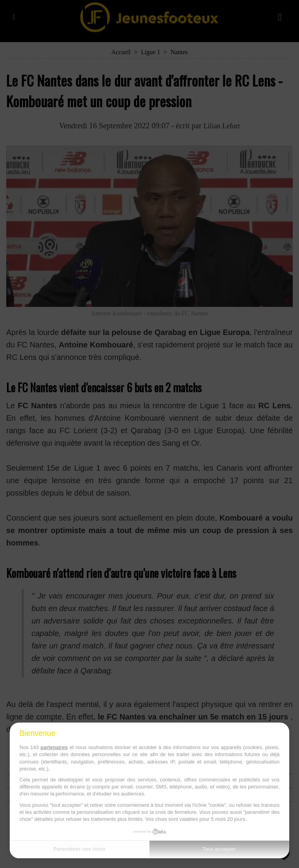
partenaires (54, 747)
